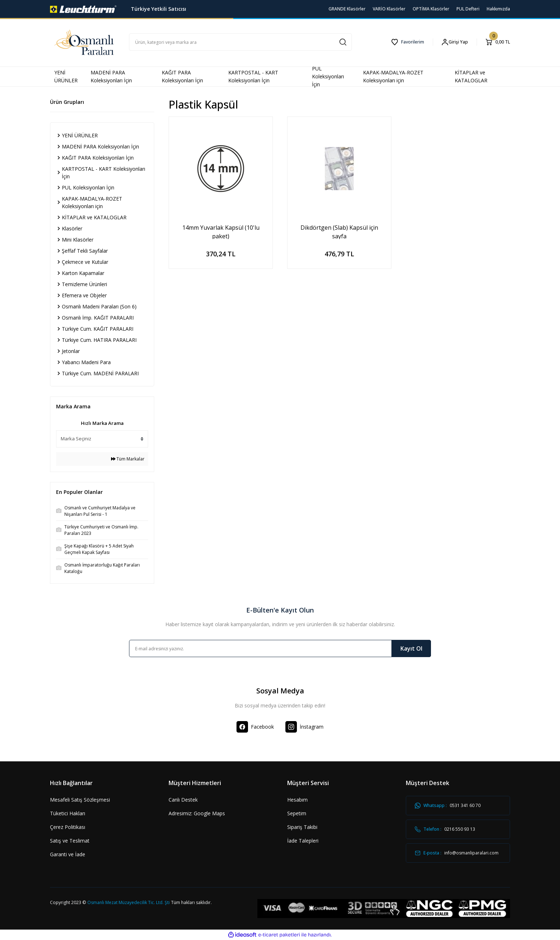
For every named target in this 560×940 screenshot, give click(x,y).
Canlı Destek (183, 800)
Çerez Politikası (68, 827)
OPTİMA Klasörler (431, 9)
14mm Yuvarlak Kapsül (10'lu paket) (221, 231)
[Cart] (498, 42)
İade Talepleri (303, 841)
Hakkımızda (498, 9)
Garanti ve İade (68, 854)
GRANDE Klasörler (347, 9)
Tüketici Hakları (68, 813)
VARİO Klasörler (389, 9)
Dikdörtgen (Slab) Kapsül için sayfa (339, 231)
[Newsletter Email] (280, 648)
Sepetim (297, 813)
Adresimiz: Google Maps (197, 813)
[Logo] (83, 8)
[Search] (240, 42)
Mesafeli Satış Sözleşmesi (80, 800)
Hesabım (297, 800)
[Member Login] (455, 42)
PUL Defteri (468, 9)
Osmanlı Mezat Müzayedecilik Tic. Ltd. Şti (128, 902)
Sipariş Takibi (302, 827)
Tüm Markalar (128, 459)
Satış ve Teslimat (70, 841)
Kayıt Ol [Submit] (411, 648)
